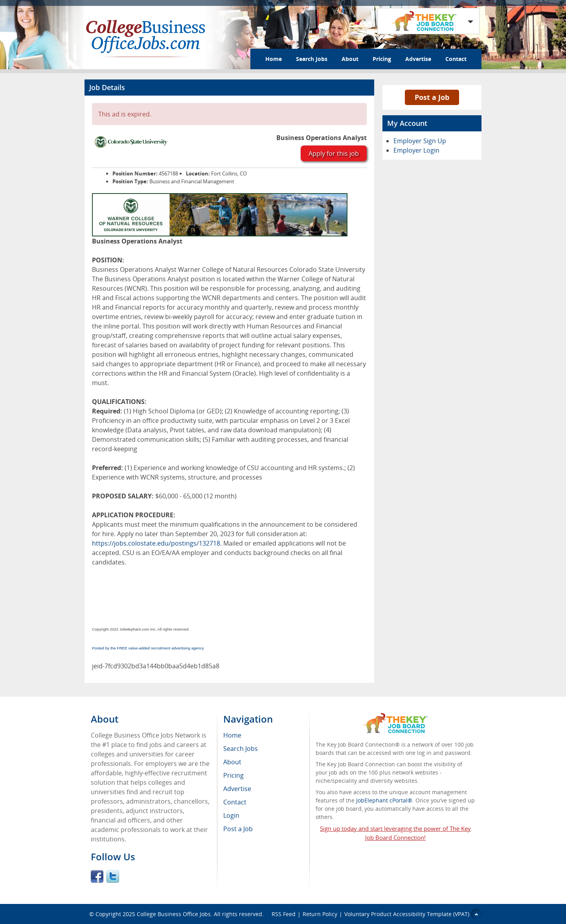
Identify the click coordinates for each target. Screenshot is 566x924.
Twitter (113, 876)
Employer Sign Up (420, 141)
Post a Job (432, 97)
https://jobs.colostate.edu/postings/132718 (156, 543)
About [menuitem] (232, 762)
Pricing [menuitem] (233, 775)
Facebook (97, 876)
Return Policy (320, 914)
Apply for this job (334, 153)
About (350, 59)
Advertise (418, 59)
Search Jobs (312, 59)
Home (274, 59)
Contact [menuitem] (235, 802)
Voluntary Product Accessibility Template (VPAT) (407, 914)
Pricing (382, 59)
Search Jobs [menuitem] (241, 749)
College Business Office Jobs (174, 914)
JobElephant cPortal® (384, 800)
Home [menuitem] (232, 735)
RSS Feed (284, 914)
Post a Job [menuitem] (238, 829)
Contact (456, 59)
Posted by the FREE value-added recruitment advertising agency (148, 648)
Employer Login (416, 150)
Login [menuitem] (231, 815)
